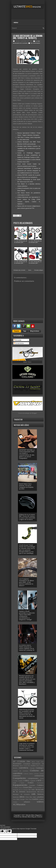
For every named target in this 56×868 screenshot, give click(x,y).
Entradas (18, 340)
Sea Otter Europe (19, 799)
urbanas (27, 802)
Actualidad (27, 764)
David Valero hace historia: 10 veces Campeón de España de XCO (26, 486)
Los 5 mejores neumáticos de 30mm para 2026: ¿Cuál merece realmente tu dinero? (26, 582)
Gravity (35, 788)
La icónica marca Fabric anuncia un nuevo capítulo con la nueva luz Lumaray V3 (27, 648)
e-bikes (26, 781)
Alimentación (36, 764)
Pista (27, 797)
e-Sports (22, 783)
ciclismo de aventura (20, 771)
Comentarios (19, 343)
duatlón (20, 781)
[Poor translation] (8, 831)
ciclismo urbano (39, 774)
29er (28, 762)
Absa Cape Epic (38, 762)
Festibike (16, 788)
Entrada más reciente (19, 270)
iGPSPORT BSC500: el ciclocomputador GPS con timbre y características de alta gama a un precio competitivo (27, 454)
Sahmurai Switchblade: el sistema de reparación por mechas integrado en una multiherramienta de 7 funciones (29, 171)
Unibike (15, 802)
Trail (30, 799)
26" (14, 762)
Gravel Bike (28, 788)
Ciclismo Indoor (28, 774)
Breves (15, 768)
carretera (23, 768)
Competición (19, 778)
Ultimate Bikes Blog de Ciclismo (32, 817)
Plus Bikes (33, 797)
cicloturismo (39, 776)
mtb (33, 794)
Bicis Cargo (40, 766)
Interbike (39, 788)
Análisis (33, 766)
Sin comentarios (35, 43)
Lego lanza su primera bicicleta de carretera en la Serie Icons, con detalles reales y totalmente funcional (27, 747)
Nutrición (16, 797)
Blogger (34, 413)
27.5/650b (21, 762)
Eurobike (32, 785)
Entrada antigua (39, 270)
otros (22, 797)
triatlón (41, 799)
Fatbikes (40, 785)
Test (27, 799)
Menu (16, 23)
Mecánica (40, 792)
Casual (32, 768)
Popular (17, 331)
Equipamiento (20, 785)
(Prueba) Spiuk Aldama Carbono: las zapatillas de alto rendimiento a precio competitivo (29, 149)
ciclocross (17, 776)
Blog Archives (35, 331)
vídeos (40, 802)
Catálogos (40, 768)
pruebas (40, 797)
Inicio (30, 270)
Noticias (41, 794)
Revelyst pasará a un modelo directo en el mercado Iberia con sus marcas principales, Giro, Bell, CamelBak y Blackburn (27, 680)
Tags (25, 331)
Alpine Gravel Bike (25, 766)
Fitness (21, 788)
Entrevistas (40, 783)
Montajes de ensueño (21, 794)
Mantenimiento (31, 792)
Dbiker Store (27, 362)
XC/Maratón (19, 804)
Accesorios (17, 764)
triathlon (35, 799)
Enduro (31, 783)
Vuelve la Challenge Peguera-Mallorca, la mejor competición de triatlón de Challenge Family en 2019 (29, 155)
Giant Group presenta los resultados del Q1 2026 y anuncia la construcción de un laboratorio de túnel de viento (27, 714)
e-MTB (39, 781)
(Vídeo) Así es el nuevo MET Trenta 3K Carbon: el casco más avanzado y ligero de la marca (27, 517)
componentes (33, 778)
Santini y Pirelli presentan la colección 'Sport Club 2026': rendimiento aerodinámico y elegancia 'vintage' (27, 615)
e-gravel (33, 781)
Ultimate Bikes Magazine (33, 815)
